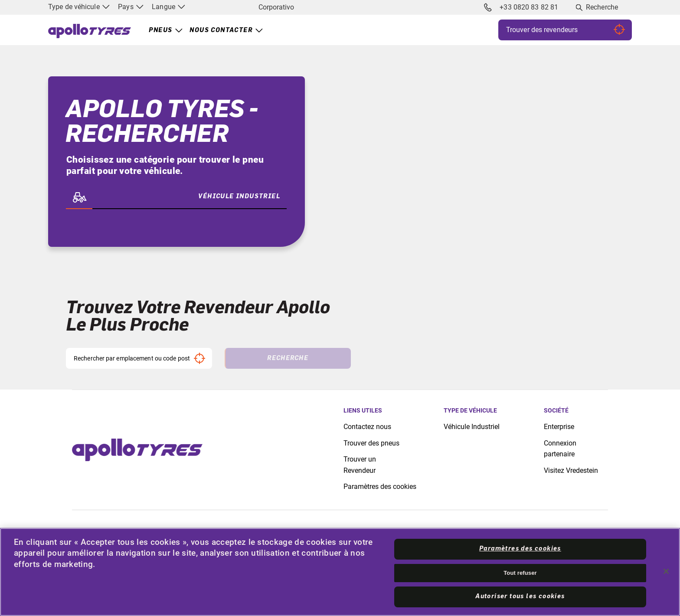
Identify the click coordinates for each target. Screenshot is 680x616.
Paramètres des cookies (380, 487)
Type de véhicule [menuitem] (79, 7)
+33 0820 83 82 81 (521, 7)
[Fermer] (666, 571)
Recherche (602, 7)
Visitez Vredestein (571, 470)
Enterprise (559, 427)
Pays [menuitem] (131, 7)
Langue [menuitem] (168, 7)
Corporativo (276, 7)
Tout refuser (520, 573)
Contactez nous (367, 427)
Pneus (160, 30)
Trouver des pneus (371, 443)
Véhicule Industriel (472, 427)
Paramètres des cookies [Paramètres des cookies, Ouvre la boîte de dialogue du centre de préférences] (520, 549)
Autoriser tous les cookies (520, 596)
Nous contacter (221, 30)
